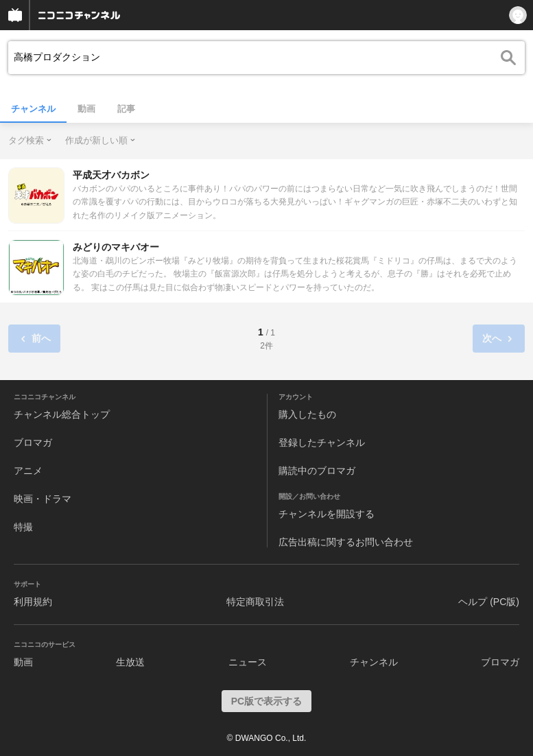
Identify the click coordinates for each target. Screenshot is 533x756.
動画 (86, 109)
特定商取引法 (255, 602)
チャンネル (33, 109)
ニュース (248, 662)
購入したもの (307, 414)
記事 (126, 109)
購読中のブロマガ (317, 471)
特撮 (23, 527)
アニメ (28, 471)
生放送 (130, 662)
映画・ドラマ (43, 499)
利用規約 (33, 602)
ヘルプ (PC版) (489, 602)
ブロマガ (33, 442)
